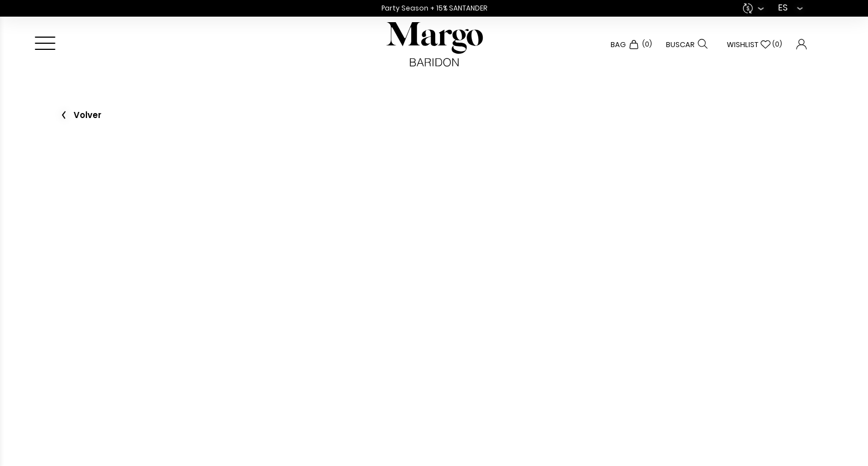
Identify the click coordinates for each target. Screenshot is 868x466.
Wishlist (755, 45)
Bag (631, 45)
